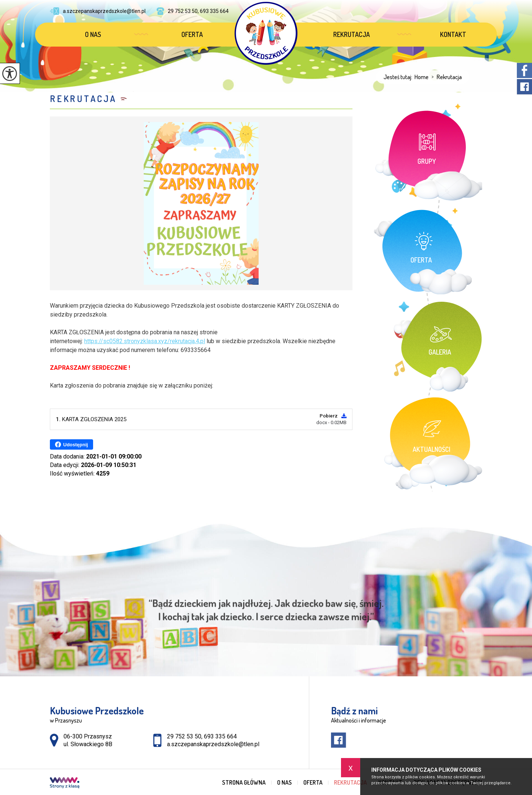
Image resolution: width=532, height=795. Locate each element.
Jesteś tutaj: (399, 77)
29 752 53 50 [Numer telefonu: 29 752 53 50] (184, 736)
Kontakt (453, 34)
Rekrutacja (352, 34)
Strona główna (244, 782)
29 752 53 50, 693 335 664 (193, 11)
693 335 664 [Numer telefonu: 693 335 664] (220, 736)
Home (422, 77)
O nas (93, 34)
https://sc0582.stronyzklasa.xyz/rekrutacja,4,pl (145, 341)
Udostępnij (71, 444)
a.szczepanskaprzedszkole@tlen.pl (98, 11)
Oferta (192, 34)
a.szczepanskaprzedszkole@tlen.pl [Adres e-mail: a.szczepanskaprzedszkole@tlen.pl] (213, 744)
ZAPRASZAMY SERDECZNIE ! (90, 368)
